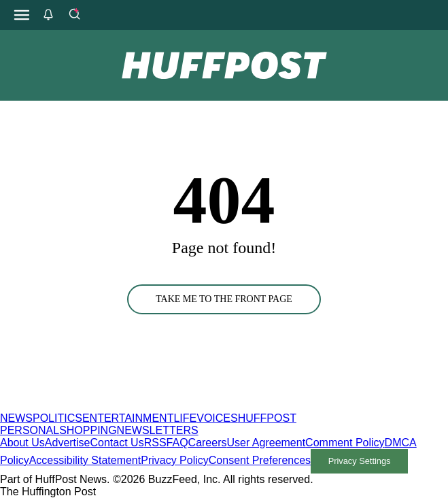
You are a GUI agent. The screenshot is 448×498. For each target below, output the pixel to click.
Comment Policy (345, 443)
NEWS (16, 418)
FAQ (177, 443)
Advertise (68, 443)
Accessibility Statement (85, 460)
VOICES (217, 418)
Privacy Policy (175, 460)
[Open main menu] (22, 15)
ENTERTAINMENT (128, 418)
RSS (155, 443)
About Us (22, 443)
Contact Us (117, 443)
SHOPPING (88, 430)
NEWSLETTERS (158, 430)
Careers (208, 443)
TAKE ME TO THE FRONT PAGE (224, 299)
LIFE (185, 418)
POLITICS (57, 418)
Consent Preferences (260, 460)
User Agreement (266, 443)
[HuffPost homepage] (175, 406)
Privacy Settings (360, 461)
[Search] (74, 15)
